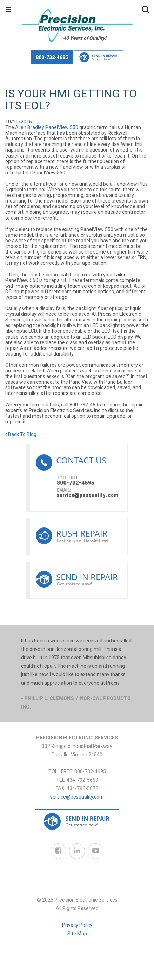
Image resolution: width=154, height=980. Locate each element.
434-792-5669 (82, 780)
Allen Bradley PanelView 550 (47, 127)
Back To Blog (21, 434)
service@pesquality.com (77, 797)
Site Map (77, 934)
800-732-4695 (52, 57)
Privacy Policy (77, 925)
